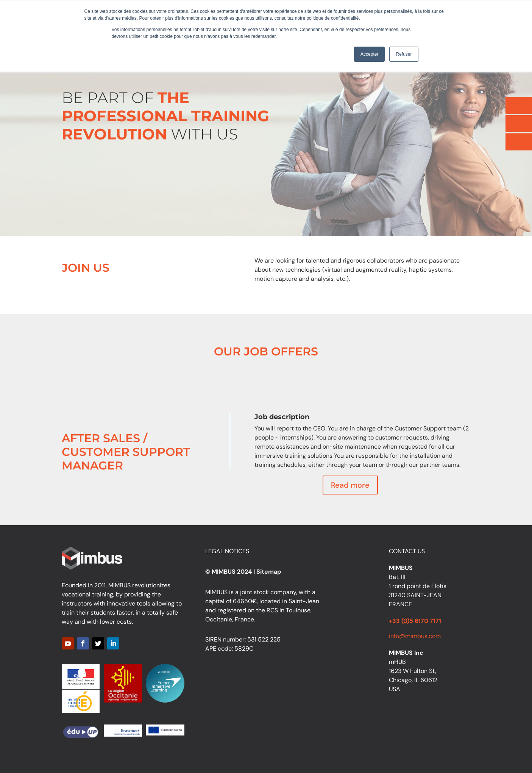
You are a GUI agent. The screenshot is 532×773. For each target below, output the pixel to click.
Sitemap (269, 572)
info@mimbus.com (415, 636)
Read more (350, 485)
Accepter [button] (369, 54)
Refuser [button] (404, 54)
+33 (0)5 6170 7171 (415, 621)
